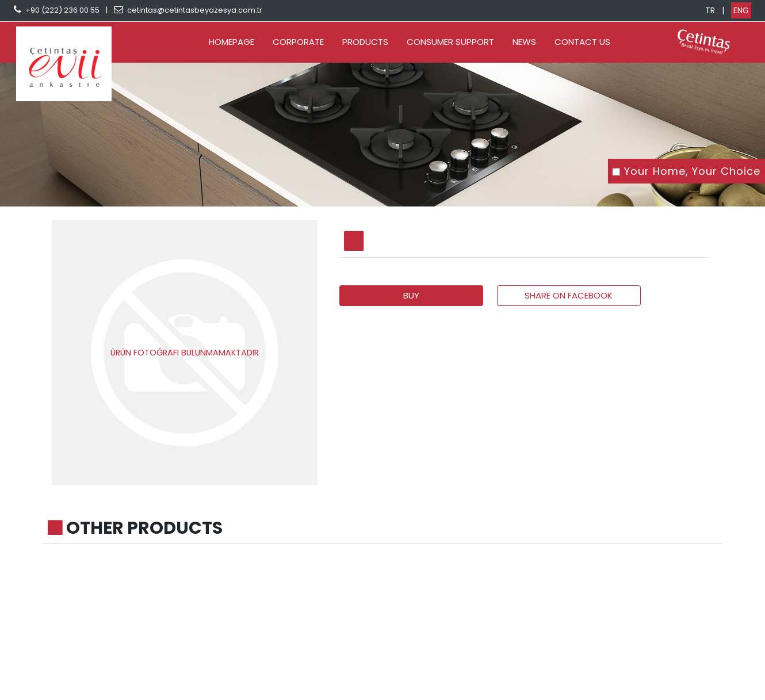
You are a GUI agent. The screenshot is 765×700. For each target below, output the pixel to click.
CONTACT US (582, 42)
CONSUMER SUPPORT (450, 42)
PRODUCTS (365, 42)
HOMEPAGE (232, 42)
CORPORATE (298, 42)
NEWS (524, 42)
